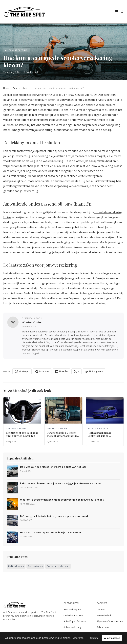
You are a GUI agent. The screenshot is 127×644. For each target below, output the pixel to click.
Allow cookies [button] (112, 638)
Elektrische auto (16, 566)
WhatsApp (22, 371)
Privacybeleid (104, 615)
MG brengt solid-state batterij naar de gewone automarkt (55, 516)
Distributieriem (35, 566)
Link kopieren (94, 371)
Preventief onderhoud (58, 566)
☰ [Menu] (117, 12)
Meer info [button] (78, 638)
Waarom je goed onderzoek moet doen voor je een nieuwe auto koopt (62, 500)
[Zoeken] (122, 12)
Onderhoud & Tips (73, 615)
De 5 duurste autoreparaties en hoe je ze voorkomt (51, 533)
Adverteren (103, 627)
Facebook (42, 371)
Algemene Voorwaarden (110, 621)
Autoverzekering (21, 88)
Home (6, 88)
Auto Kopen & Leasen (75, 621)
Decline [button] (94, 638)
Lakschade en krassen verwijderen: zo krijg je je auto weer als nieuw (61, 483)
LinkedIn (61, 371)
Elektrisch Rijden (72, 609)
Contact (101, 609)
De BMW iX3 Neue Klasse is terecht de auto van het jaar (53, 467)
